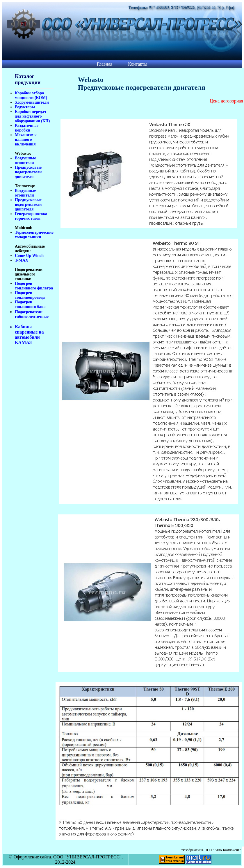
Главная (105, 64)
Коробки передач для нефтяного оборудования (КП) (32, 116)
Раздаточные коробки (27, 128)
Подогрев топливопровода (30, 295)
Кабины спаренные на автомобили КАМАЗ (29, 335)
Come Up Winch (29, 256)
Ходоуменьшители (32, 102)
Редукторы (25, 107)
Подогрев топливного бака (30, 304)
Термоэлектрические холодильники (34, 235)
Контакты (138, 64)
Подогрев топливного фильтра (34, 286)
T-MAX (22, 260)
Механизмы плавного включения (26, 139)
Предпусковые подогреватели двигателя (28, 172)
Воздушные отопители (25, 160)
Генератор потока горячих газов (31, 216)
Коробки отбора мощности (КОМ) (31, 95)
